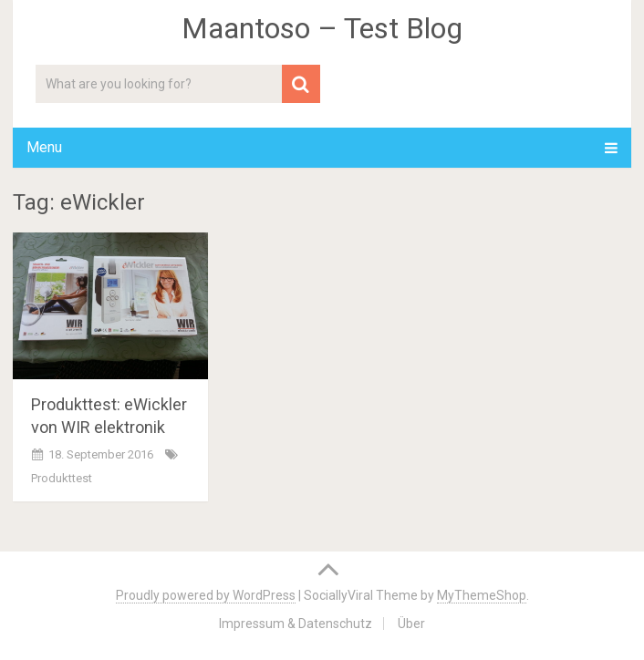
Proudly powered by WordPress (206, 595)
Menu (44, 147)
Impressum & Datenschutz (296, 624)
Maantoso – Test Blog (322, 28)
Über (411, 624)
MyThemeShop (482, 595)
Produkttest (62, 478)
